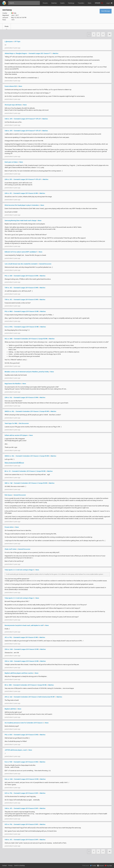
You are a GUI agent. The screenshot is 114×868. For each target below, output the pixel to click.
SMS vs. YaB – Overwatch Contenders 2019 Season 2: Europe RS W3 (26, 483)
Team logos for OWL (11, 423)
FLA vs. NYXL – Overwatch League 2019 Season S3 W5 (22, 327)
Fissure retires (9, 527)
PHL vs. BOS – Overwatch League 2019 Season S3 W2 (21, 735)
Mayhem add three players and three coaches (19, 673)
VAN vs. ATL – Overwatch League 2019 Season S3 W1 (21, 808)
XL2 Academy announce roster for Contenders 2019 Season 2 (24, 723)
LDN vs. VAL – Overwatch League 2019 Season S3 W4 (21, 398)
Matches (54, 3)
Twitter (93, 866)
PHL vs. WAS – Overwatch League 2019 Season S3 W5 (22, 311)
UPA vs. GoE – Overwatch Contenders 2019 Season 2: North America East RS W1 (30, 697)
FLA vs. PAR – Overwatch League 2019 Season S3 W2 (21, 762)
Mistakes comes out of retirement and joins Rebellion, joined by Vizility (27, 372)
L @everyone (9, 42)
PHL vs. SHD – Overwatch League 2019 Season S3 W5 (21, 276)
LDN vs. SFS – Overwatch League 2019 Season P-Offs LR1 (23, 179)
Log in (109, 3)
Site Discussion (24, 423)
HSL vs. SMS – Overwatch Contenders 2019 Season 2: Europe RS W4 (26, 339)
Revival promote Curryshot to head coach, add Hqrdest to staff (24, 625)
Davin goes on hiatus (11, 162)
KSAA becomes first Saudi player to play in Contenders (22, 205)
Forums (45, 3)
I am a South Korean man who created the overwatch (21, 264)
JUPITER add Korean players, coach (16, 750)
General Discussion (45, 264)
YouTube (108, 866)
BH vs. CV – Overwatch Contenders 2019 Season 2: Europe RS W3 (25, 471)
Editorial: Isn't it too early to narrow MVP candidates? (21, 252)
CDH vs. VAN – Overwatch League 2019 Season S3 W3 (22, 649)
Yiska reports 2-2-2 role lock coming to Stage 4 (19, 570)
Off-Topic (17, 42)
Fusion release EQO (11, 86)
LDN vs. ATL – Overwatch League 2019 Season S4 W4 (21, 193)
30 (110, 34)
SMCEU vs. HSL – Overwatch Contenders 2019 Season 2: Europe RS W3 (27, 411)
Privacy (10, 866)
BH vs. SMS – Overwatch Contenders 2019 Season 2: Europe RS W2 (26, 685)
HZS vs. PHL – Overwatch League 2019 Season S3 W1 (21, 793)
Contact (5, 866)
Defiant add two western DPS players (16, 435)
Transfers (81, 3)
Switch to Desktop (19, 866)
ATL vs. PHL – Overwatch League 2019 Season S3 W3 (21, 637)
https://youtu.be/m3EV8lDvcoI (14, 463)
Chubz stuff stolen (11, 549)
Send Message (106, 11)
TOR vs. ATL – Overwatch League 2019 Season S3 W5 (21, 288)
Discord (100, 866)
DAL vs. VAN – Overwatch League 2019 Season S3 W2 (22, 779)
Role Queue (8, 495)
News (20, 86)
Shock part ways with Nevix (13, 105)
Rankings (71, 3)
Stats (90, 3)
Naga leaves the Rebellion (13, 384)
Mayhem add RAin (10, 709)
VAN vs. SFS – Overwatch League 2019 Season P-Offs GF (23, 119)
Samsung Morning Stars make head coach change (20, 221)
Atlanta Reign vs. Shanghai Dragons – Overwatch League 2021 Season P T (28, 53)
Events (63, 3)
